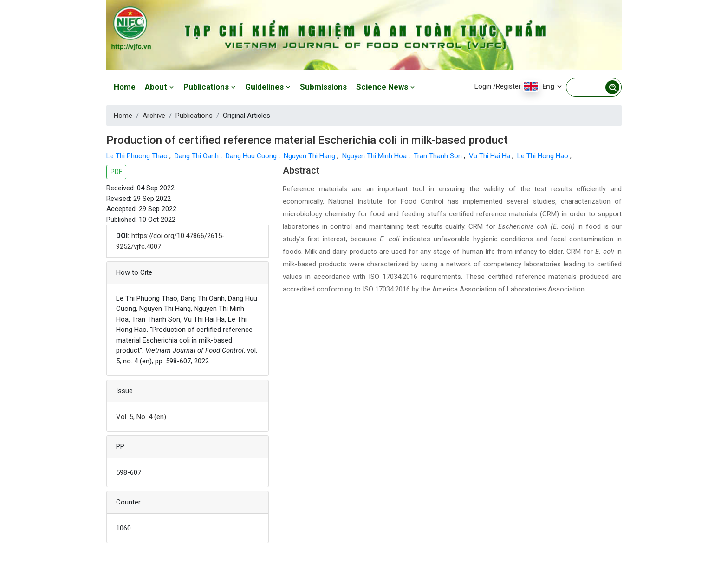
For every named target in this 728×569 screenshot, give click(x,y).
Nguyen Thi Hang (310, 156)
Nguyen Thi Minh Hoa (375, 156)
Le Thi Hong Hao (544, 156)
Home (125, 87)
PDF (116, 172)
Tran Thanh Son (439, 156)
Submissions (323, 87)
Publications (210, 87)
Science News (386, 87)
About (159, 87)
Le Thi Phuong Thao (138, 156)
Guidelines (268, 87)
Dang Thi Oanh (198, 156)
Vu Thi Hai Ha (491, 156)
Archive (154, 116)
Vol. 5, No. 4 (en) (141, 417)
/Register (507, 86)
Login (483, 86)
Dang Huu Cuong (252, 156)
